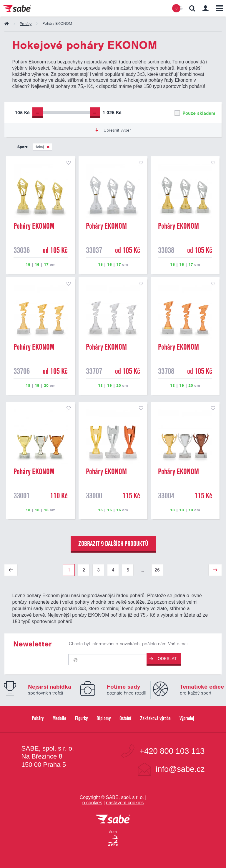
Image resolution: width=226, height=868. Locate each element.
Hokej (39, 147)
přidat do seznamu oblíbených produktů (69, 163)
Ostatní (125, 718)
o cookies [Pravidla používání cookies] (92, 803)
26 (157, 570)
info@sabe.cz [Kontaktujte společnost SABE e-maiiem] (180, 769)
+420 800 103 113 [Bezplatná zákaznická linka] (172, 751)
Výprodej (187, 718)
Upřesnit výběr (113, 130)
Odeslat (163, 659)
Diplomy (104, 718)
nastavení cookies (125, 803)
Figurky (81, 718)
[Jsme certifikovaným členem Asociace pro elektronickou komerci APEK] (113, 839)
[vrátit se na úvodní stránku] (113, 819)
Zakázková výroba (155, 718)
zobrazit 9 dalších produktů (113, 543)
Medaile (59, 718)
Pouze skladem (195, 113)
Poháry (38, 718)
